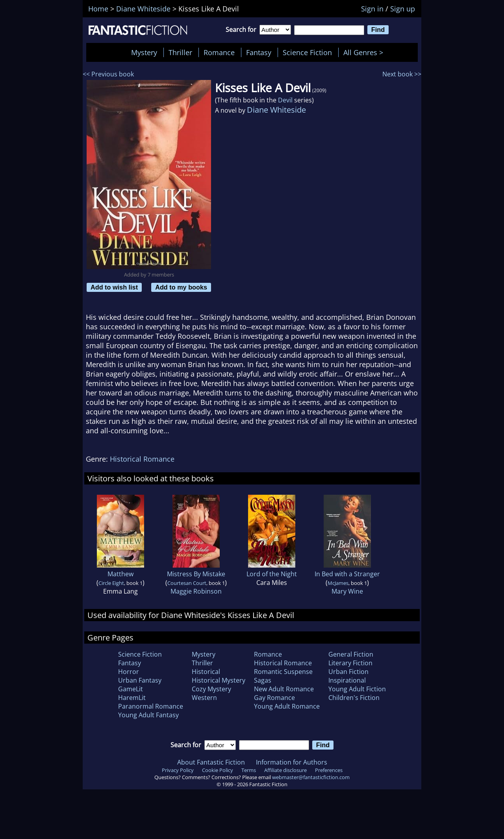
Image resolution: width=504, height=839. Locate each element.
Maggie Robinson (196, 591)
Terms (249, 770)
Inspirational (347, 680)
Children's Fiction (354, 698)
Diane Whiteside (276, 110)
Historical (206, 672)
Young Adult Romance (287, 706)
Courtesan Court (187, 583)
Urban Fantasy (140, 680)
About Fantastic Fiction (211, 762)
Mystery (144, 52)
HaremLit (132, 698)
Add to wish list (114, 287)
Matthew (120, 574)
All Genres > (365, 52)
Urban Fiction (348, 672)
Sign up (403, 9)
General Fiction (351, 654)
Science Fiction (307, 52)
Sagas (263, 680)
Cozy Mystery (211, 689)
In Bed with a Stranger (347, 574)
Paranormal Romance (151, 706)
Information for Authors (292, 762)
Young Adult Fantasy (148, 715)
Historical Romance (142, 459)
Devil (285, 100)
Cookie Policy (218, 770)
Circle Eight (111, 583)
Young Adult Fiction (357, 689)
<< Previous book (108, 74)
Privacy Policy (178, 770)
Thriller (180, 52)
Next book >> (402, 74)
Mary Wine (347, 591)
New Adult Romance (284, 689)
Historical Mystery (219, 680)
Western (204, 698)
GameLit (131, 689)
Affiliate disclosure (285, 770)
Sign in (372, 9)
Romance (219, 52)
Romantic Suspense (283, 672)
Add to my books (181, 287)
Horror (129, 672)
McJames (338, 583)
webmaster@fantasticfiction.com (311, 777)
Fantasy (259, 52)
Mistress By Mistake (196, 574)
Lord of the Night (272, 574)
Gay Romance (274, 698)
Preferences (329, 770)
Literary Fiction (350, 663)
